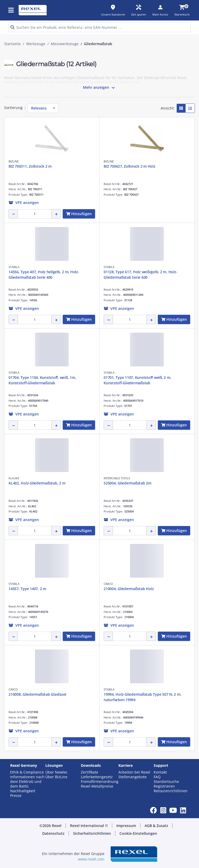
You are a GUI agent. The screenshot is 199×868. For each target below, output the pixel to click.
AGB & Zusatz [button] (156, 826)
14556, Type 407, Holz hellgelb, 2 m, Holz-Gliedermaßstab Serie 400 (44, 275)
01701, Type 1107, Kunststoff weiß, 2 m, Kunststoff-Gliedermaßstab (137, 380)
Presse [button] (16, 796)
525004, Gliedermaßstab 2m (127, 483)
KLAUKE (14, 478)
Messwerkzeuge (65, 44)
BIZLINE (14, 161)
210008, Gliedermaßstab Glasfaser (38, 694)
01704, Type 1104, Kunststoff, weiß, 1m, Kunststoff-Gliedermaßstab (42, 380)
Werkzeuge (36, 44)
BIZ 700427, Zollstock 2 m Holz (130, 166)
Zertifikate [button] (90, 772)
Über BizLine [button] (56, 777)
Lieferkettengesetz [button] (97, 777)
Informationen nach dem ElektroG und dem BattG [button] (27, 782)
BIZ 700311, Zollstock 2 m (30, 166)
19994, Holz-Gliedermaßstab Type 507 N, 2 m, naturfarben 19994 (142, 697)
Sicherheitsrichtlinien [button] (92, 833)
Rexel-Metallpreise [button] (97, 786)
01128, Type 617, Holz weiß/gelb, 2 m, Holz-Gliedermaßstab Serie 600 (140, 275)
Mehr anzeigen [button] (100, 88)
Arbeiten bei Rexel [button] (134, 772)
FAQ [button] (157, 777)
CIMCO (108, 584)
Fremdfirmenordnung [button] (100, 782)
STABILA (14, 267)
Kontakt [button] (160, 772)
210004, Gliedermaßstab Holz (129, 589)
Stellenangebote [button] (133, 777)
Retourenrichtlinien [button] (171, 791)
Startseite (12, 44)
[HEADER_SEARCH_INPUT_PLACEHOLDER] (99, 27)
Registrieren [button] (164, 786)
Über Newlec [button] (56, 772)
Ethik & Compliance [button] (27, 772)
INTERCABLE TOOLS (117, 478)
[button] (24, 203)
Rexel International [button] (89, 826)
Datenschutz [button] (53, 833)
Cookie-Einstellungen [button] (138, 833)
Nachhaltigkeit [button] (23, 791)
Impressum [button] (126, 826)
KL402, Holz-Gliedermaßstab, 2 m (37, 483)
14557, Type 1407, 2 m (27, 589)
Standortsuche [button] (166, 782)
